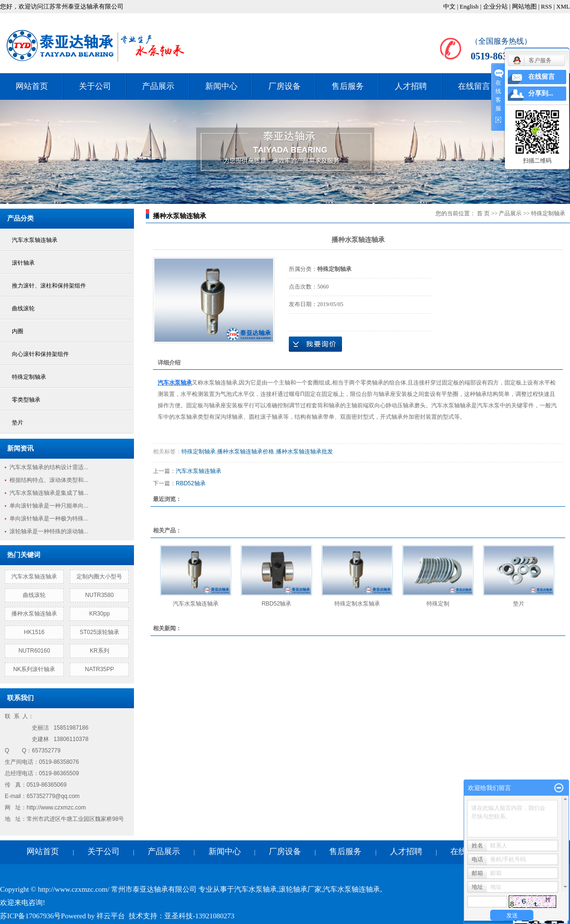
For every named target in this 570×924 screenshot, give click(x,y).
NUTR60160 (34, 651)
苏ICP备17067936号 (30, 916)
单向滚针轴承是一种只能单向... (49, 506)
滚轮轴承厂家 (300, 889)
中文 (449, 6)
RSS (546, 6)
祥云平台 (111, 916)
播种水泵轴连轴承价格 (246, 452)
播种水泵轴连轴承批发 (304, 452)
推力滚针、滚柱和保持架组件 (49, 286)
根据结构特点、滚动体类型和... (49, 480)
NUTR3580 (99, 595)
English (469, 6)
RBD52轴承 (191, 483)
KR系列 (100, 651)
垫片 (18, 423)
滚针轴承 (23, 263)
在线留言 (474, 86)
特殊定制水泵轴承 (357, 604)
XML (563, 6)
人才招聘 (411, 86)
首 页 (483, 213)
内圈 (18, 331)
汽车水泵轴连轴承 (35, 240)
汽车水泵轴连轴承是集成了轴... (49, 493)
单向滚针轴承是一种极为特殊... (49, 519)
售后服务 (348, 86)
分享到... (541, 93)
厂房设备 (285, 86)
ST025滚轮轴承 (100, 632)
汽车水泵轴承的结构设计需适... (49, 467)
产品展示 (158, 86)
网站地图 (524, 6)
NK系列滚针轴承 (34, 669)
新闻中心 (221, 86)
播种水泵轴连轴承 (34, 614)
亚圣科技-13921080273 (199, 916)
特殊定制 (438, 604)
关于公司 (95, 86)
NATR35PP (100, 669)
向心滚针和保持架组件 (40, 354)
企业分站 (495, 6)
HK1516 (34, 632)
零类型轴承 (26, 400)
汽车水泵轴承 (256, 889)
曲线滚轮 (23, 308)
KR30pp (100, 614)
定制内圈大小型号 (99, 577)
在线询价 (315, 344)
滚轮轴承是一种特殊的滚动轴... (49, 531)
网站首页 (32, 86)
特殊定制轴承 (29, 377)
